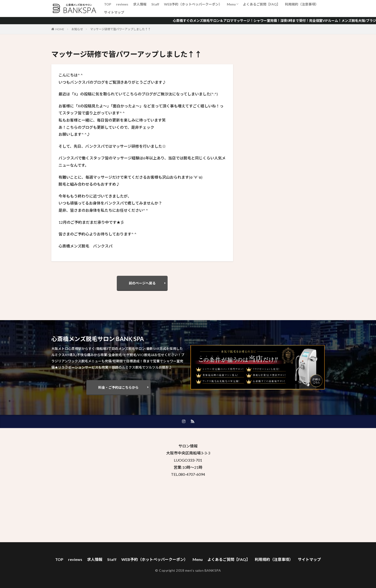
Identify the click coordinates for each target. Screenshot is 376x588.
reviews (122, 4)
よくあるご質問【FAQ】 (261, 4)
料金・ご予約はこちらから (118, 387)
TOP (108, 4)
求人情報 (140, 4)
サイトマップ (114, 12)
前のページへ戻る (142, 283)
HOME (60, 29)
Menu (231, 4)
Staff (155, 4)
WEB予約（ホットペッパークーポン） (193, 4)
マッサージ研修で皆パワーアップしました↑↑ (120, 29)
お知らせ (77, 29)
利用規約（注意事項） (302, 4)
